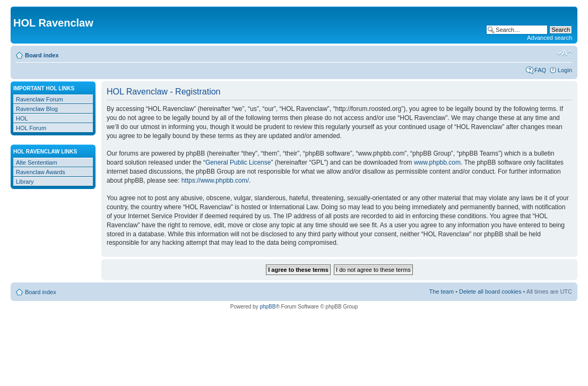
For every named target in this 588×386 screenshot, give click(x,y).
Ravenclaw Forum (40, 99)
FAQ (540, 70)
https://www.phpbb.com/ (215, 181)
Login (565, 70)
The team (442, 291)
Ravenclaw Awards (41, 172)
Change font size (564, 53)
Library (25, 182)
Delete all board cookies (490, 291)
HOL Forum (31, 128)
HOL (22, 118)
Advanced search (550, 38)
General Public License (238, 162)
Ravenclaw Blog (37, 109)
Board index (42, 55)
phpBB (267, 307)
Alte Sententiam (37, 162)
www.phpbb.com (437, 162)
